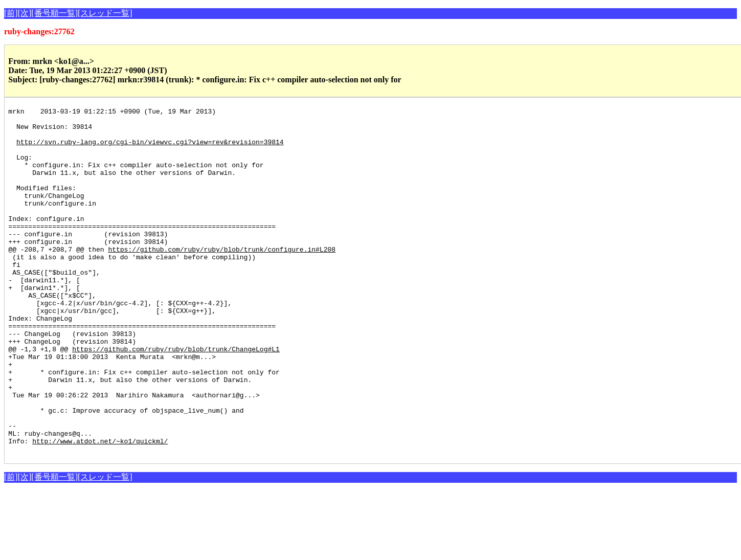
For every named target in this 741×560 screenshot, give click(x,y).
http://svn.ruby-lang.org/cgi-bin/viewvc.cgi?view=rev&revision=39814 (150, 149)
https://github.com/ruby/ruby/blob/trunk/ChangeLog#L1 (176, 398)
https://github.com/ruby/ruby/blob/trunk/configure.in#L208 (222, 278)
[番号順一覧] (54, 13)
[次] (25, 13)
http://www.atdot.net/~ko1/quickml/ (100, 508)
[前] (11, 13)
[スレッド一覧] (105, 13)
